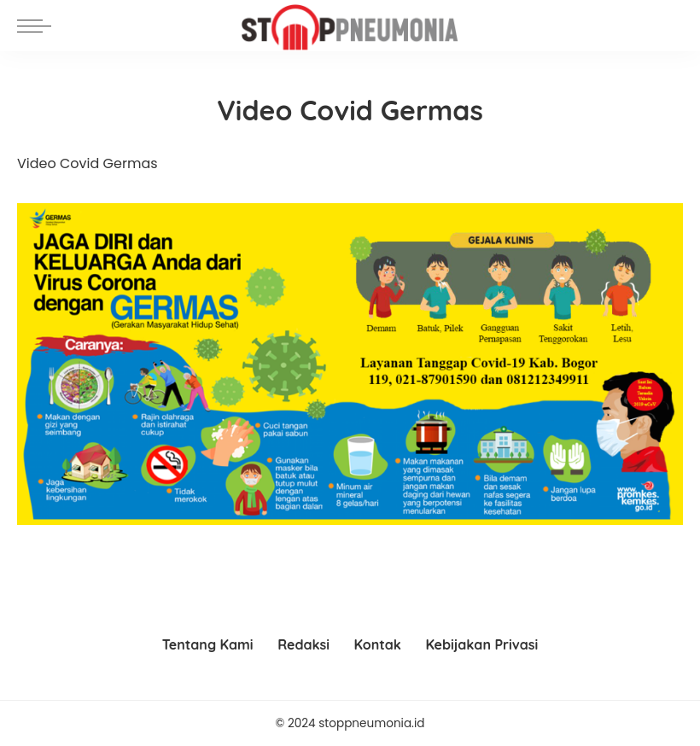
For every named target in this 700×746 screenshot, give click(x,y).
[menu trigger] (38, 26)
